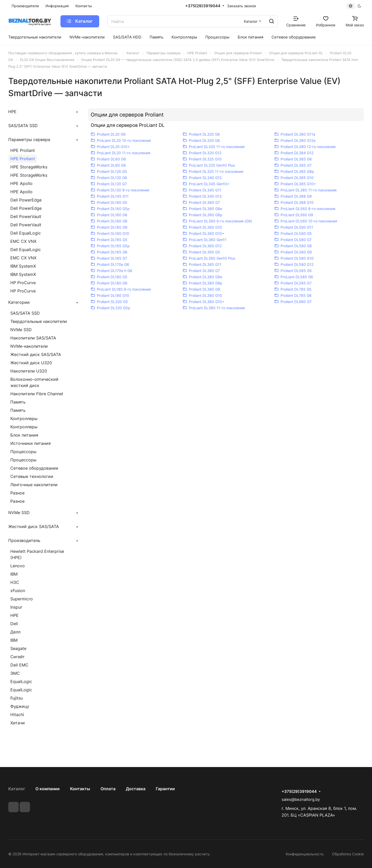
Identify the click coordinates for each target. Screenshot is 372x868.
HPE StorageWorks (29, 167)
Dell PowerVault (26, 216)
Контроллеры (24, 419)
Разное (17, 493)
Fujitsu (17, 698)
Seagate (18, 648)
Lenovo (18, 566)
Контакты (80, 789)
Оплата (108, 789)
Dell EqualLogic (26, 233)
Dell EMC (19, 665)
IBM (14, 574)
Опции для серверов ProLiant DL (128, 125)
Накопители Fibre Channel (37, 394)
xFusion (18, 591)
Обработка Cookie (348, 854)
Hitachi (17, 715)
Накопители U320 (29, 371)
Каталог (17, 789)
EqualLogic (21, 681)
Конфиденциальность (305, 854)
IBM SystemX (23, 266)
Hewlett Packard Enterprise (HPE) (37, 554)
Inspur (16, 607)
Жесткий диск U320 (31, 363)
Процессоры (23, 452)
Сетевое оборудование (34, 468)
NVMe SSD (21, 330)
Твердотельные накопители (39, 321)
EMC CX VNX (23, 241)
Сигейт (18, 657)
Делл (15, 632)
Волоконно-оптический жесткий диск (34, 382)
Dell (14, 624)
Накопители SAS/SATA (33, 338)
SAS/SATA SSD (25, 313)
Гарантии (165, 789)
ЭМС (15, 673)
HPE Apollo (21, 183)
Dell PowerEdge (26, 200)
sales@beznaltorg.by (301, 799)
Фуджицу (20, 706)
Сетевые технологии (32, 476)
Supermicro (22, 599)
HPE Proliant (23, 150)
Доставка (136, 789)
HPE (14, 615)
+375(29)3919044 (203, 6)
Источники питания (30, 443)
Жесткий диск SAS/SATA (36, 354)
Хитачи (18, 723)
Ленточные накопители (34, 485)
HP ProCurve (23, 283)
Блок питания (24, 435)
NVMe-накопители (29, 346)
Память (18, 402)
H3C (15, 582)
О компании (48, 789)
